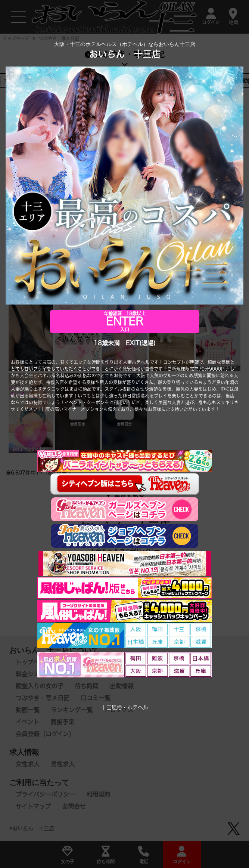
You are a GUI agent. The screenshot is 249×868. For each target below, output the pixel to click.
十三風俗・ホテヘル (125, 707)
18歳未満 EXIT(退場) (125, 343)
